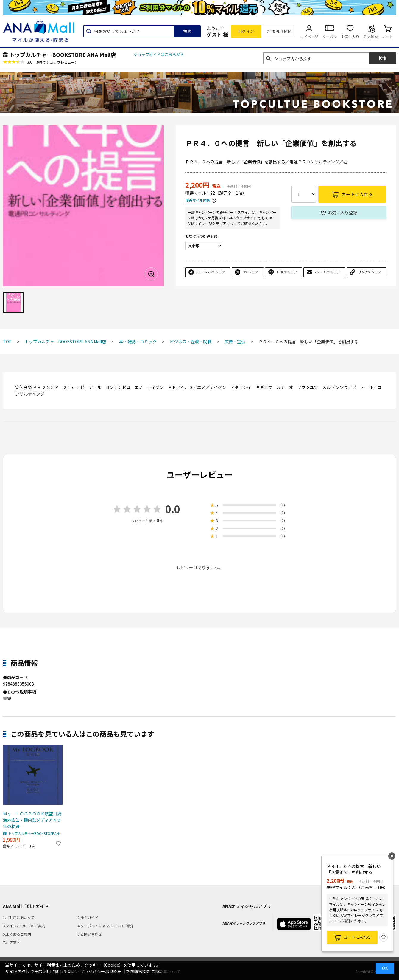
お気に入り (350, 37)
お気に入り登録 (342, 213)
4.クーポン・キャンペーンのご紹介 (106, 926)
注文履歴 (371, 37)
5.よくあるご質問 (17, 934)
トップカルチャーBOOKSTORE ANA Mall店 (63, 55)
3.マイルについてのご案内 (24, 926)
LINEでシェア (287, 272)
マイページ (309, 37)
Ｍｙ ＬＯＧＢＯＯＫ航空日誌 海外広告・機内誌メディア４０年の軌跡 (33, 820)
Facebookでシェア (211, 272)
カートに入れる (357, 937)
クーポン (330, 37)
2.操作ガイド (88, 917)
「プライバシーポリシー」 (101, 971)
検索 (187, 31)
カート (388, 37)
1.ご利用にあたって (19, 917)
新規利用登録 (279, 31)
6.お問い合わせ (90, 934)
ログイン (246, 31)
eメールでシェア (327, 272)
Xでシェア (251, 272)
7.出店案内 (12, 942)
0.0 (173, 509)
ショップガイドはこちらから (159, 54)
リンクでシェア (370, 272)
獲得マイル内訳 (198, 200)
